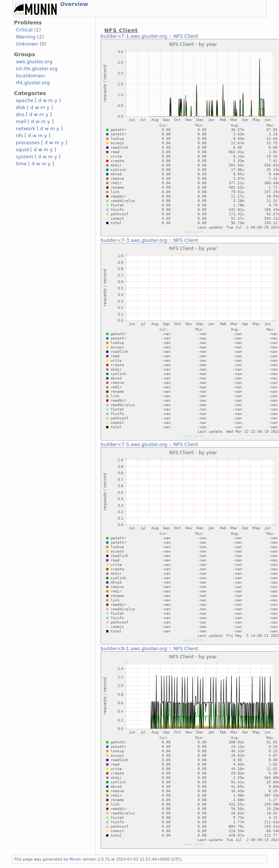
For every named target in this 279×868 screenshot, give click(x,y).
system (25, 157)
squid (22, 150)
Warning (26, 37)
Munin (75, 859)
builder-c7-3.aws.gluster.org (134, 240)
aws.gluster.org (34, 62)
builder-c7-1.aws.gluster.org (134, 36)
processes (28, 143)
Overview (74, 4)
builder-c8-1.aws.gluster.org (134, 649)
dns (20, 114)
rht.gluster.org (33, 83)
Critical (24, 30)
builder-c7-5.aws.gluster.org (134, 444)
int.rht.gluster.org (37, 69)
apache (25, 100)
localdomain (31, 76)
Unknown (27, 44)
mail (21, 121)
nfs (20, 136)
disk (21, 107)
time (21, 164)
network (26, 129)
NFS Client (186, 36)
